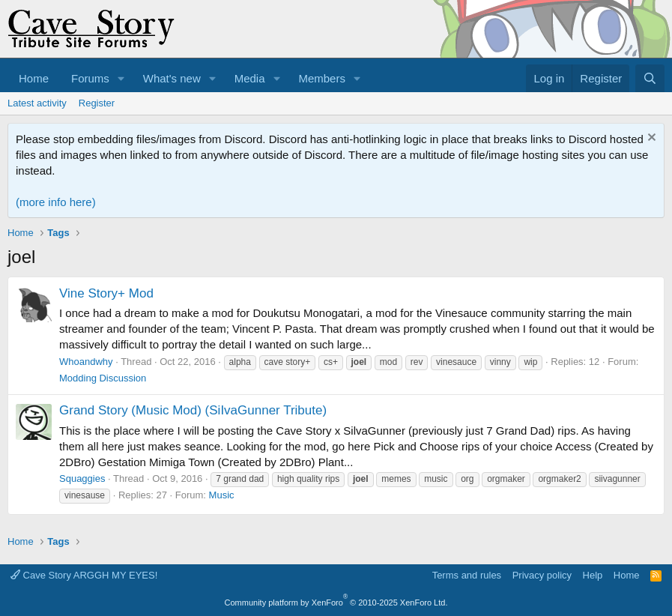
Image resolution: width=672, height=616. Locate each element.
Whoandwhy (86, 362)
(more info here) (56, 202)
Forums (90, 78)
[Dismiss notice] (650, 139)
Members (322, 78)
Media (250, 78)
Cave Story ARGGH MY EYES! (84, 575)
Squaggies (82, 478)
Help (593, 575)
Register (97, 103)
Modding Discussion (103, 378)
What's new (172, 78)
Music (222, 495)
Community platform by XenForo (336, 603)
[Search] (650, 78)
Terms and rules (467, 575)
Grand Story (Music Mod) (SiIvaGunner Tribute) (193, 410)
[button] (121, 78)
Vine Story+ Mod (106, 293)
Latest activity (37, 103)
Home (34, 78)
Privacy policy (542, 575)
